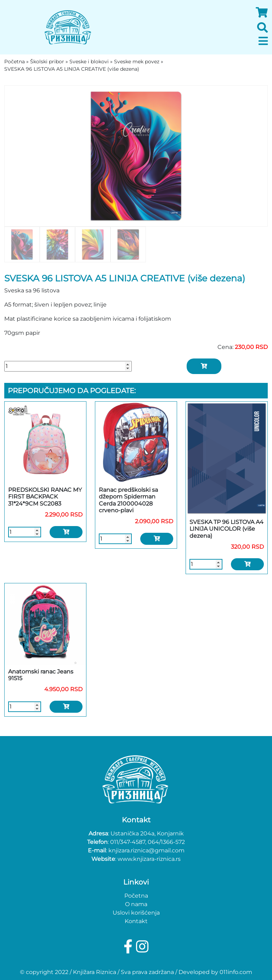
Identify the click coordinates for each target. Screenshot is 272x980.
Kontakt (136, 921)
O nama (136, 904)
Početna (136, 896)
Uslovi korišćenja (136, 913)
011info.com (236, 972)
